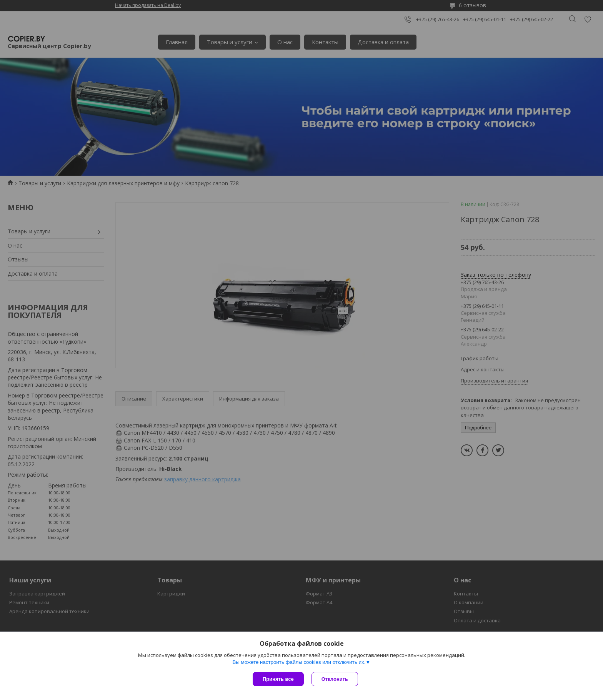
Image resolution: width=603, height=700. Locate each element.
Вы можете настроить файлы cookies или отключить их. (299, 662)
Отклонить (335, 679)
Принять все (278, 679)
